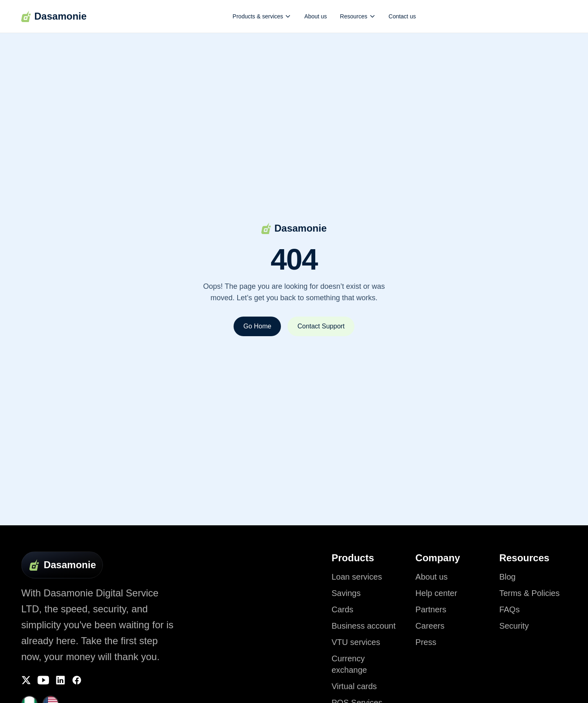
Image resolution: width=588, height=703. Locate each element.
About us (315, 16)
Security (514, 626)
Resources (358, 16)
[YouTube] (43, 680)
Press (426, 642)
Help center (436, 593)
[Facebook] (77, 680)
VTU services (356, 642)
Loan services (357, 577)
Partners (431, 609)
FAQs (510, 609)
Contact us (402, 16)
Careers (430, 626)
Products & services (262, 16)
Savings (346, 593)
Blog (508, 577)
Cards (342, 609)
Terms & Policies (530, 593)
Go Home (257, 326)
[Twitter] (26, 680)
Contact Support (321, 326)
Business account (364, 626)
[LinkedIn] (60, 680)
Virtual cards (354, 686)
